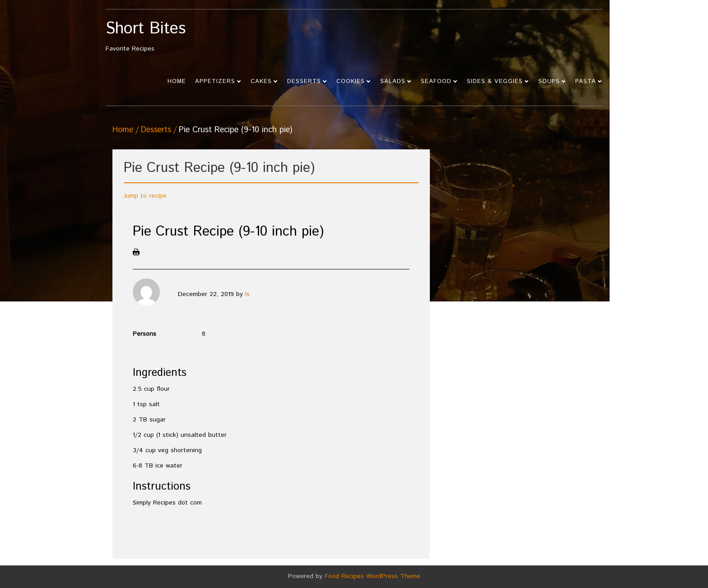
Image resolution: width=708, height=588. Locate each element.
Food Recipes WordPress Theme (373, 576)
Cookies (351, 81)
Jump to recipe (145, 196)
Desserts (304, 81)
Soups (549, 81)
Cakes (261, 81)
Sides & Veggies (495, 81)
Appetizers (215, 81)
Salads (393, 81)
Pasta (586, 81)
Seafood (436, 81)
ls (247, 294)
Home (177, 81)
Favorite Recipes (168, 37)
